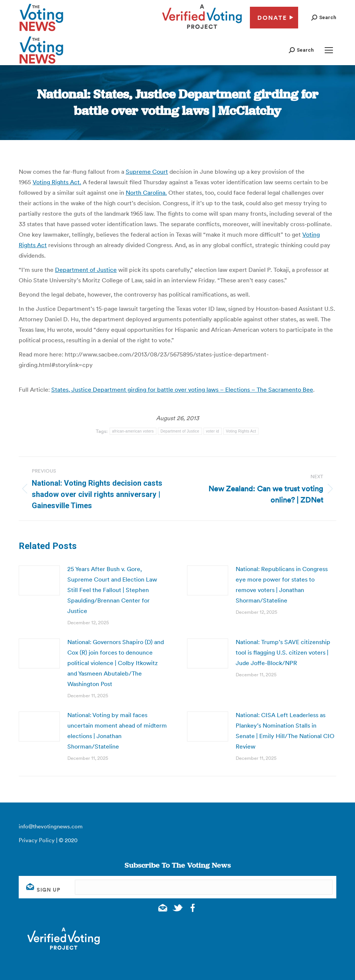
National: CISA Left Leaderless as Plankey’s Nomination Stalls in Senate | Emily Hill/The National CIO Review (285, 731)
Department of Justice (86, 270)
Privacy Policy (37, 840)
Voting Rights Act (241, 431)
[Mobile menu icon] (329, 50)
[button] (324, 17)
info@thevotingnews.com (51, 826)
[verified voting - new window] (202, 30)
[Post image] (39, 580)
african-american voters (133, 431)
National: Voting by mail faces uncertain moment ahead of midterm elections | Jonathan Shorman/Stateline (117, 731)
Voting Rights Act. (57, 182)
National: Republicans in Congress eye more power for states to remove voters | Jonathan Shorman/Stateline (282, 585)
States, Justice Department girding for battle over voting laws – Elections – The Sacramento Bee (182, 389)
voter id (213, 431)
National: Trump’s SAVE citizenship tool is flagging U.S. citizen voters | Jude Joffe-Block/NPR (283, 652)
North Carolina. (146, 192)
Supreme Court (147, 172)
